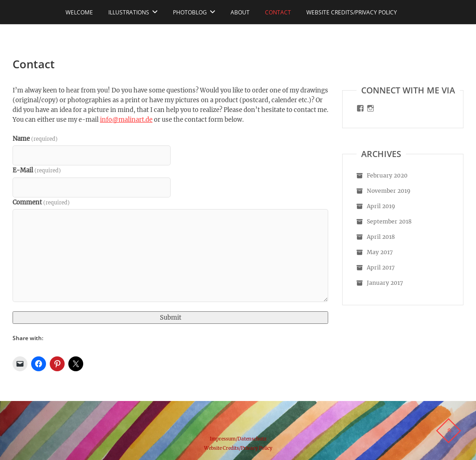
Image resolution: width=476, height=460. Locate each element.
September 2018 (389, 221)
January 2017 (385, 283)
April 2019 (381, 206)
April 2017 (381, 267)
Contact (278, 12)
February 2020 (387, 175)
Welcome (79, 12)
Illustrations (129, 12)
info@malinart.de (126, 120)
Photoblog (190, 12)
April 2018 (381, 237)
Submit (171, 318)
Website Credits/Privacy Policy (352, 12)
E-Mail (37, 170)
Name (35, 139)
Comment (41, 202)
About (240, 12)
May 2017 (380, 252)
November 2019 (389, 191)
